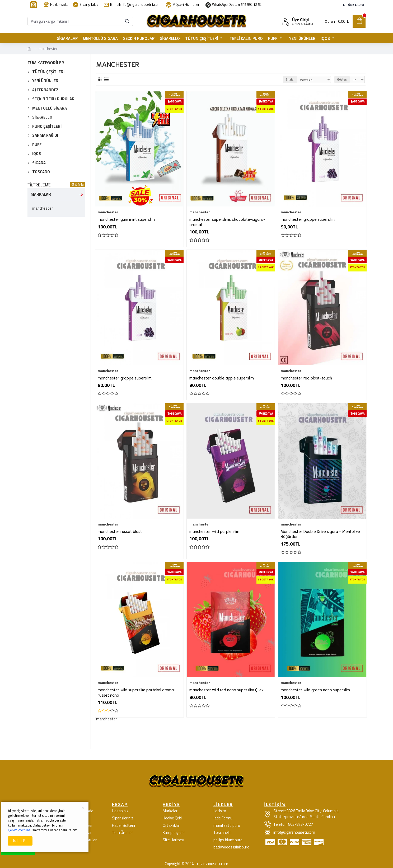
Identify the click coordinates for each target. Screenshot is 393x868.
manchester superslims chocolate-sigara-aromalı (227, 222)
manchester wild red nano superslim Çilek (226, 690)
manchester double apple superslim (222, 378)
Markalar (41, 194)
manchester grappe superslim (308, 219)
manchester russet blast (120, 531)
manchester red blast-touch (306, 378)
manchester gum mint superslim (126, 219)
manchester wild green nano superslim (315, 690)
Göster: (342, 79)
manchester (108, 212)
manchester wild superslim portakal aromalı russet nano (137, 692)
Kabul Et (20, 841)
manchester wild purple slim (214, 531)
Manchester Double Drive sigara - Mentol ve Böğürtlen (320, 534)
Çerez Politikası (20, 830)
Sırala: (290, 79)
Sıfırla (79, 184)
